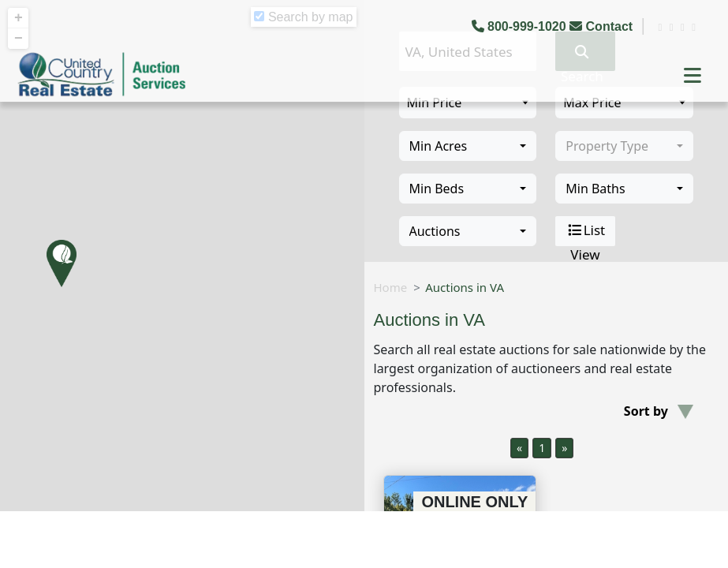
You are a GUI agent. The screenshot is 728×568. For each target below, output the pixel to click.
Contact (603, 26)
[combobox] (468, 146)
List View (586, 231)
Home (391, 287)
